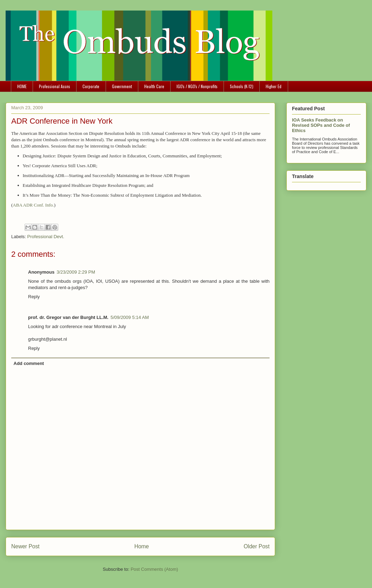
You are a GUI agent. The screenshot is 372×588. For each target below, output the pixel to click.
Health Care (154, 86)
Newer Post (25, 546)
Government (122, 86)
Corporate (91, 86)
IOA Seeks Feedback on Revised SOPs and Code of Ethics (321, 125)
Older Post (257, 546)
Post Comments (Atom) (154, 569)
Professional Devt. (46, 237)
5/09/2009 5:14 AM (130, 317)
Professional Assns (55, 86)
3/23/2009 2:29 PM (76, 272)
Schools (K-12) (242, 86)
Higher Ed (274, 86)
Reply (34, 297)
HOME (22, 86)
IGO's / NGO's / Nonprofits (197, 86)
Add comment (29, 363)
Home (142, 546)
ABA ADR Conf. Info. (33, 205)
